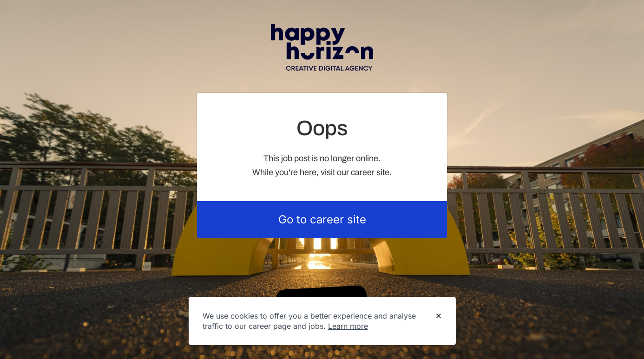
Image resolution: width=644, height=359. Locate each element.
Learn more (348, 326)
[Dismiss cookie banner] (439, 316)
